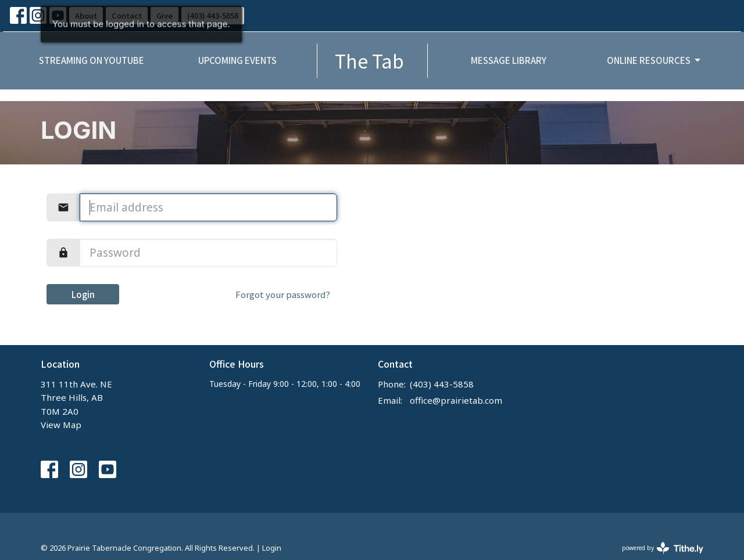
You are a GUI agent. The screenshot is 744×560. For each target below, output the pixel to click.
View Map (61, 425)
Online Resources (654, 60)
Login (83, 294)
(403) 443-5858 (442, 384)
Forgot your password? (283, 294)
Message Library (509, 60)
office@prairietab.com (456, 400)
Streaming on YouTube (92, 60)
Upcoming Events (237, 60)
